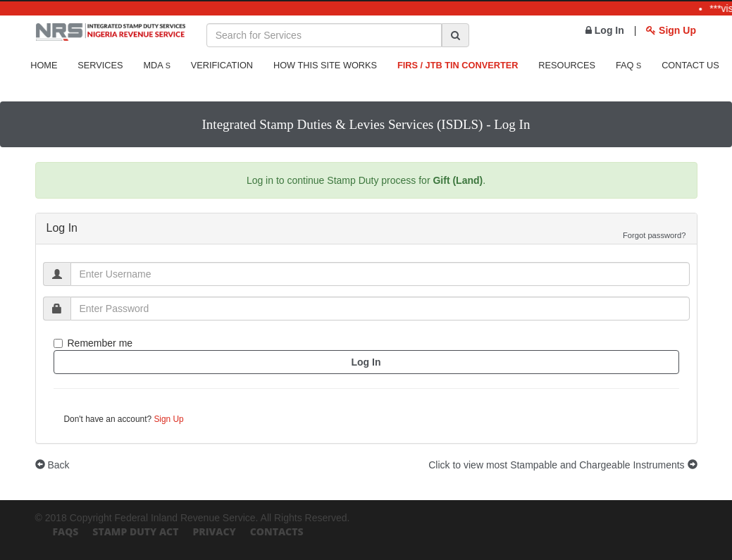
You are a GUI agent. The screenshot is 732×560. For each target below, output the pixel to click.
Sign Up (671, 30)
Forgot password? (655, 235)
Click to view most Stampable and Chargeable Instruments (563, 465)
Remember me (93, 343)
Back (52, 465)
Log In (605, 30)
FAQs (66, 531)
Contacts (277, 531)
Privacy (214, 531)
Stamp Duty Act (135, 531)
